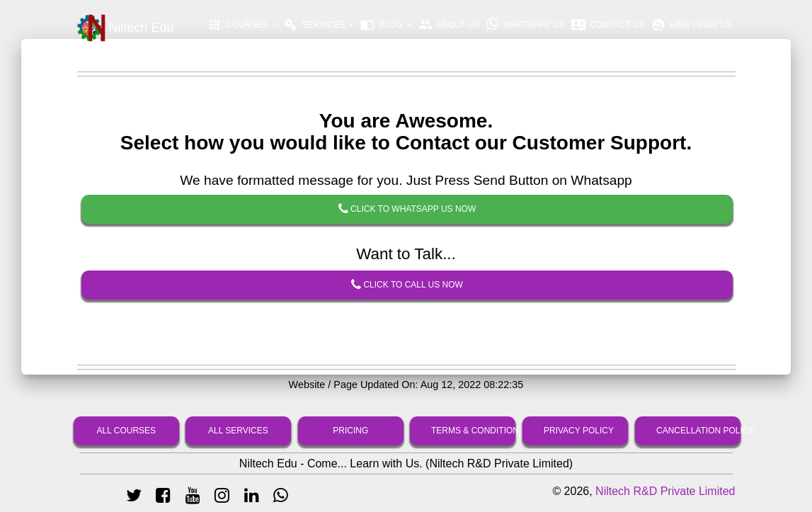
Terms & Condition (473, 431)
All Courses (126, 431)
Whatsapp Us (526, 24)
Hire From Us (692, 25)
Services (315, 25)
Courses (239, 25)
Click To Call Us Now (407, 285)
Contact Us (608, 25)
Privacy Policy (579, 431)
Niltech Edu (126, 28)
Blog (383, 25)
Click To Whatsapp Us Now (406, 210)
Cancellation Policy (698, 431)
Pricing (350, 431)
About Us (449, 25)
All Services (238, 431)
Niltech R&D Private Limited (665, 491)
